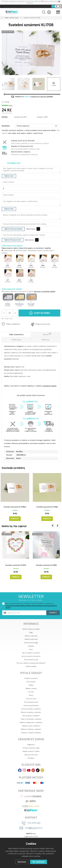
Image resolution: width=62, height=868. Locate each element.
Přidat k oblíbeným (11, 324)
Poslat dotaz (16, 340)
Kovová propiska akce (31, 704)
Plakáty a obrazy (31, 687)
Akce (31, 648)
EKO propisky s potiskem (31, 714)
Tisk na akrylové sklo (31, 658)
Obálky (31, 684)
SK (56, 6)
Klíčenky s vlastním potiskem (31, 731)
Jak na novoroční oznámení (31, 655)
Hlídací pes (46, 340)
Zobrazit (15, 516)
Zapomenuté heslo (31, 753)
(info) (11, 106)
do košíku (39, 313)
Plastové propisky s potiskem (31, 711)
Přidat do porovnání (40, 324)
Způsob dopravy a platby (31, 628)
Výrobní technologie (31, 641)
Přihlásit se (18, 6)
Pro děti (31, 691)
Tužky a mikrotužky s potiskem (31, 718)
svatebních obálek (49, 386)
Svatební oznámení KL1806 (46, 562)
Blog (31, 631)
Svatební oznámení (31, 677)
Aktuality (31, 645)
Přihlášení (31, 757)
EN (60, 6)
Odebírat (53, 611)
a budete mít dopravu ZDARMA (42, 97)
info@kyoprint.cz (34, 827)
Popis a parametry (16, 335)
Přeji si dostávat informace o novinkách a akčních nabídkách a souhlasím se (31, 604)
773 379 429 (34, 822)
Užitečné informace (31, 638)
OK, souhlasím (39, 862)
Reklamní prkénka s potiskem (31, 728)
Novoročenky (31, 680)
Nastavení (22, 862)
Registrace (31, 743)
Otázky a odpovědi (31, 635)
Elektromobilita (31, 665)
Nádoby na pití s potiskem (31, 725)
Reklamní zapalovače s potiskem (31, 721)
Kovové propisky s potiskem (31, 708)
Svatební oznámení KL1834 (16, 562)
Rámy (31, 694)
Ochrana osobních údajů (31, 747)
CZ (53, 6)
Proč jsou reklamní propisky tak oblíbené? (31, 662)
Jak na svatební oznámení (31, 652)
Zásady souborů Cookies (31, 750)
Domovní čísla (31, 697)
